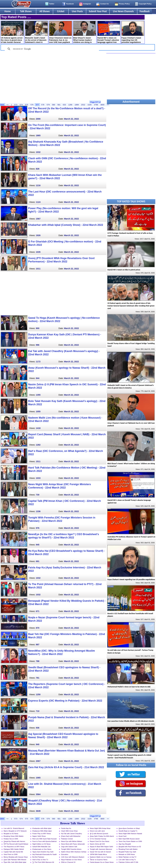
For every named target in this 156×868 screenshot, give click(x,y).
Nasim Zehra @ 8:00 (97, 844)
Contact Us (105, 4)
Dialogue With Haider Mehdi (14, 849)
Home (8, 11)
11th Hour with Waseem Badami (73, 857)
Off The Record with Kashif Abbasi (16, 844)
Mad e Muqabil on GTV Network (15, 831)
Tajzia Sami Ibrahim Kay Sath (43, 852)
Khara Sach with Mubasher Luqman (71, 836)
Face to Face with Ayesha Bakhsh (44, 841)
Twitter (52, 4)
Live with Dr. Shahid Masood (14, 828)
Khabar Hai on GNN (11, 839)
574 (21, 105)
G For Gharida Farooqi (98, 839)
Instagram (87, 4)
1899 (77, 105)
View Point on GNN (11, 854)
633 (64, 105)
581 (59, 105)
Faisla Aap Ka (66, 828)
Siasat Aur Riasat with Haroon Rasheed (14, 842)
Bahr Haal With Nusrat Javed (129, 839)
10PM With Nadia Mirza (98, 854)
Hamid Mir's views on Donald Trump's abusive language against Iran (109, 32)
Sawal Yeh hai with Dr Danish (100, 852)
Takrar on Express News (99, 860)
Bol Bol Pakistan (38, 857)
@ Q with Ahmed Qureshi (99, 834)
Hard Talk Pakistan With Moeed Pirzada (15, 860)
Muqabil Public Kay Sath (127, 852)
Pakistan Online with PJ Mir (128, 862)
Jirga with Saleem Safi (69, 847)
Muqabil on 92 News (11, 834)
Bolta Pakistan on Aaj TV (127, 857)
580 (54, 105)
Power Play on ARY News (42, 834)
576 (32, 105)
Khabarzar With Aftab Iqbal (42, 831)
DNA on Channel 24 (68, 862)
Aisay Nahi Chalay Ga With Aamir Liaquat (102, 836)
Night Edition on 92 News (41, 844)
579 (48, 105)
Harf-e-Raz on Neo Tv (40, 860)
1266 (70, 105)
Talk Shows (26, 11)
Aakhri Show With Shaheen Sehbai (74, 852)
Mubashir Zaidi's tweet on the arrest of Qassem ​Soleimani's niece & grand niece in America (36, 32)
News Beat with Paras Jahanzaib (73, 844)
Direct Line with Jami (97, 831)
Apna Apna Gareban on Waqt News (129, 829)
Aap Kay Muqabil (125, 844)
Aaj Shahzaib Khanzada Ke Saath (45, 854)
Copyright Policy (145, 4)
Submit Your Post (98, 11)
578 (43, 105)
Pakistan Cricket (67, 839)
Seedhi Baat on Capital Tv (128, 831)
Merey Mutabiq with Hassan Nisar (16, 857)
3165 (90, 105)
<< (7, 105)
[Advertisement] (53, 77)
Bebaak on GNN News (127, 854)
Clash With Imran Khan (69, 831)
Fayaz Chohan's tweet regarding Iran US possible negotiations (133, 32)
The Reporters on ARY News (14, 847)
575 (27, 105)
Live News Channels (123, 11)
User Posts (77, 11)
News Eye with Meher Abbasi (72, 841)
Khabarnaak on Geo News (42, 849)
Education (65, 854)
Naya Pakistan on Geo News (71, 860)
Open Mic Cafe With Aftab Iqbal (15, 862)
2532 (83, 105)
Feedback (145, 11)
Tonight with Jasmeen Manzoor (101, 849)
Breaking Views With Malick (14, 836)
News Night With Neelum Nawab (130, 834)
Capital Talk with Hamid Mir (13, 852)
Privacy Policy (124, 4)
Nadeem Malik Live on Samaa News (101, 857)
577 (37, 105)
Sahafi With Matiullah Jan (41, 847)
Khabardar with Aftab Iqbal (42, 828)
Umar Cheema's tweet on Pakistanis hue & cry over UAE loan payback (60, 32)
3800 (102, 105)
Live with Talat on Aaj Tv (127, 860)
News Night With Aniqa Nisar (100, 828)
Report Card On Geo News (100, 841)
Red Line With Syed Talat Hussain (45, 839)
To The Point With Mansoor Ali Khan (43, 862)
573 (16, 105)
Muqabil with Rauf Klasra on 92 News (130, 847)
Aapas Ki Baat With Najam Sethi (101, 847)
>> (108, 819)
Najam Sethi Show (39, 836)
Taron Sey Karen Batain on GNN (130, 841)
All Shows (44, 11)
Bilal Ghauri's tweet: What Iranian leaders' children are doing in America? (85, 32)
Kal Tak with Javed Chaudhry (71, 834)
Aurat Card (122, 836)
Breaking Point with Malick (128, 849)
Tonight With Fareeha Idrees (71, 849)
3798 (96, 105)
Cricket (61, 11)
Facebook (70, 4)
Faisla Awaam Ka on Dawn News (102, 862)
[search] (51, 49)
